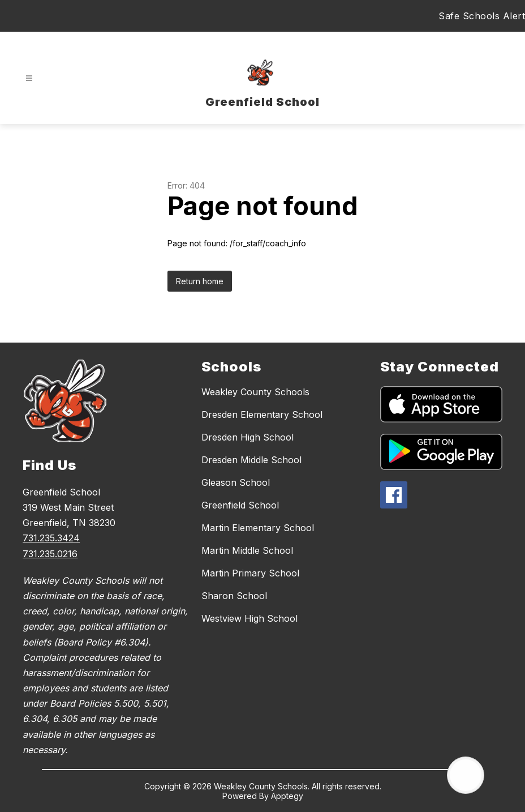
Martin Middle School (247, 550)
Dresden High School (248, 437)
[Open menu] (29, 78)
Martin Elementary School (258, 528)
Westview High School (249, 618)
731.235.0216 (50, 554)
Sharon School (234, 596)
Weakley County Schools (255, 392)
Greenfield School (240, 505)
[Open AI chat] (466, 775)
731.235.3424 (51, 538)
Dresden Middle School (251, 460)
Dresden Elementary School (262, 414)
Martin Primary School (250, 573)
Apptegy (287, 796)
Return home (200, 281)
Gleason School (236, 482)
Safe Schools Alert (482, 16)
